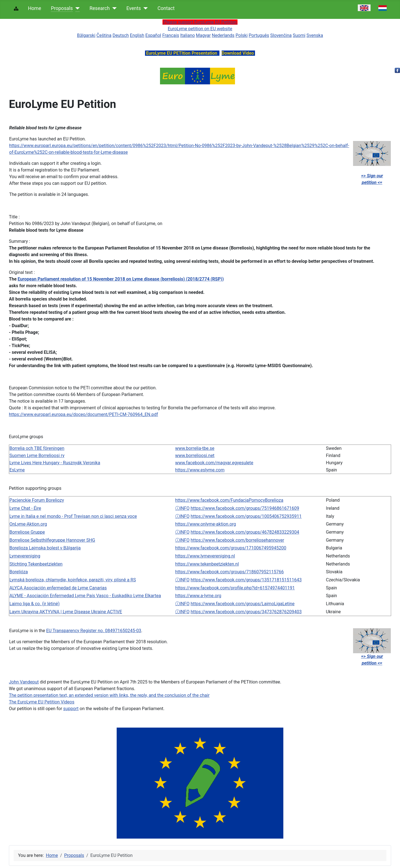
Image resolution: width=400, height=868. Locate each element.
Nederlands (223, 35)
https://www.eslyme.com (200, 470)
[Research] (113, 8)
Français (171, 35)
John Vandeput (24, 682)
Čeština (104, 35)
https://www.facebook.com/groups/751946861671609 (245, 508)
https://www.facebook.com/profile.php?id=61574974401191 (235, 588)
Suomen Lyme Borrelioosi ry (37, 456)
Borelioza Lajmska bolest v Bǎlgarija (45, 548)
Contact (166, 8)
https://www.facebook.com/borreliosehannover (237, 540)
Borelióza (19, 572)
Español (153, 35)
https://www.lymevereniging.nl (205, 556)
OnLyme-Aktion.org (28, 524)
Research (100, 8)
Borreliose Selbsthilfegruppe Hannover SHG (52, 540)
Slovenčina (281, 35)
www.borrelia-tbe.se (195, 448)
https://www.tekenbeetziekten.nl (207, 564)
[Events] (144, 8)
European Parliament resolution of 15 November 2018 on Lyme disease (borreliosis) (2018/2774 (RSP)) (121, 279)
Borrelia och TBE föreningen (37, 448)
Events (134, 8)
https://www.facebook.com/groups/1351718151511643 (246, 580)
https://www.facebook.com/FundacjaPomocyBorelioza (229, 500)
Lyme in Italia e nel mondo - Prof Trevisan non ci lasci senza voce (73, 516)
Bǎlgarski (86, 35)
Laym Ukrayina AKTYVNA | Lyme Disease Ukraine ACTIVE (66, 612)
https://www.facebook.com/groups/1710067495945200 (231, 548)
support (71, 709)
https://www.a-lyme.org (198, 596)
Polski (242, 35)
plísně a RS (125, 580)
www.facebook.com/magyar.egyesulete (214, 463)
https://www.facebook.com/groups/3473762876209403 (246, 612)
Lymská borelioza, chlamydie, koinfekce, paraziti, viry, (62, 580)
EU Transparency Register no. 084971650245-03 (94, 631)
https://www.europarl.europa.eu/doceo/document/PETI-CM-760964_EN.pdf (83, 414)
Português (259, 35)
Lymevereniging (25, 556)
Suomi (299, 35)
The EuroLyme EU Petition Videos (42, 702)
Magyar (203, 35)
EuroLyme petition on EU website (200, 29)
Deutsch (121, 35)
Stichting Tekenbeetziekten (36, 564)
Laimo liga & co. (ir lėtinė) (35, 604)
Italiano (188, 35)
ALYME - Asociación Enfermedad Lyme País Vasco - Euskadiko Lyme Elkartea (85, 596)
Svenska (315, 35)
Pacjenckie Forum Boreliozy (37, 500)
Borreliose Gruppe (27, 532)
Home (35, 8)
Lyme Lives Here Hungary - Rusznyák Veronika (55, 463)
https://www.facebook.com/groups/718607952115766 (230, 572)
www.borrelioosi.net (195, 456)
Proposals (62, 8)
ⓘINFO (182, 508)
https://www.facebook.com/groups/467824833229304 (245, 532)
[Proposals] (76, 8)
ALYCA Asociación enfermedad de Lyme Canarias (58, 588)
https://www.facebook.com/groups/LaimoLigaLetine (242, 604)
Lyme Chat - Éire (25, 508)
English (137, 35)
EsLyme (17, 470)
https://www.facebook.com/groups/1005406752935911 (246, 516)
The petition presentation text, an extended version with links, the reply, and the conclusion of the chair (109, 695)
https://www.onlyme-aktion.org (206, 524)
